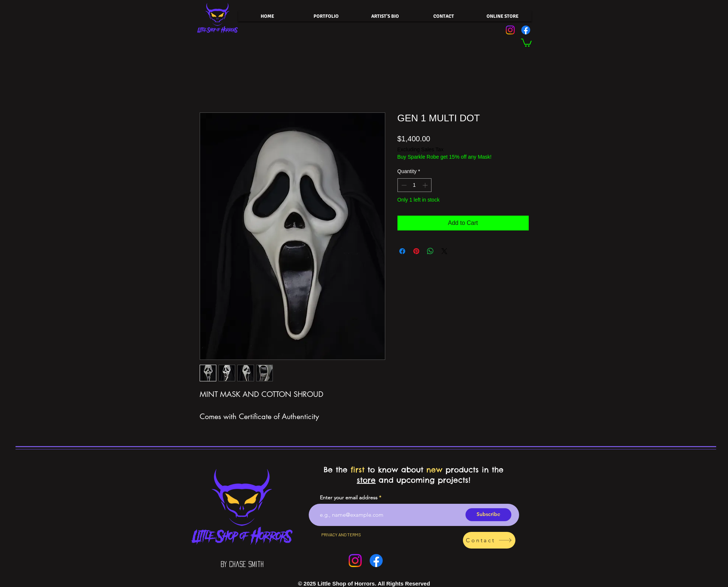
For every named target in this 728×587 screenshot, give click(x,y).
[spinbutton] (414, 185)
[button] (526, 42)
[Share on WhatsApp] (430, 251)
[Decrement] (403, 185)
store (366, 480)
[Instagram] (510, 30)
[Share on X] (444, 251)
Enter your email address (349, 497)
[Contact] (489, 540)
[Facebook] (526, 30)
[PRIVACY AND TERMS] (341, 535)
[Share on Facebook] (402, 251)
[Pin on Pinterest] (416, 251)
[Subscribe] (488, 515)
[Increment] (426, 185)
